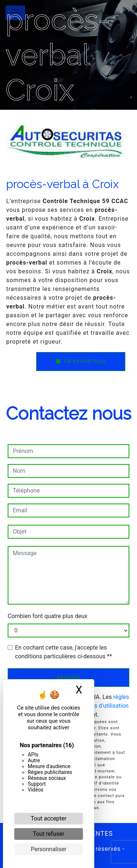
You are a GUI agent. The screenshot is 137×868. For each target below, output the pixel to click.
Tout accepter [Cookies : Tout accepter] (49, 818)
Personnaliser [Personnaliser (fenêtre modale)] (49, 849)
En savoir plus (81, 361)
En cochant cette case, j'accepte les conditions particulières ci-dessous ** (63, 652)
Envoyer (69, 678)
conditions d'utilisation (99, 706)
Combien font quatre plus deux (47, 616)
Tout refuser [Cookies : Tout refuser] (49, 834)
